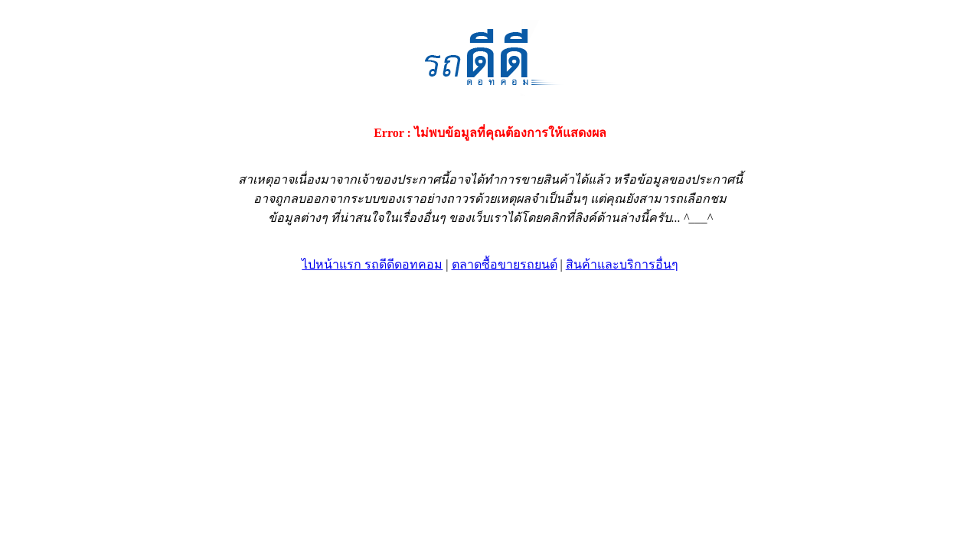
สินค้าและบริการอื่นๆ (622, 264)
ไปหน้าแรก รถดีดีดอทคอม (372, 264)
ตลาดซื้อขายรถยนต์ (505, 264)
